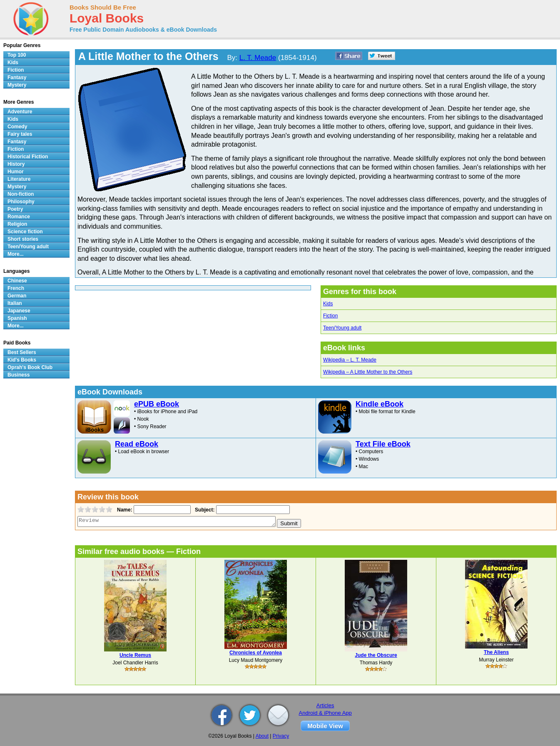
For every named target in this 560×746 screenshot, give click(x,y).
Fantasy (17, 77)
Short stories (23, 239)
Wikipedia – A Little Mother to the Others (368, 372)
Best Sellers (22, 352)
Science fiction (25, 232)
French (16, 288)
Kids (328, 304)
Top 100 (17, 55)
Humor (16, 172)
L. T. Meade (258, 58)
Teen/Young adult (342, 328)
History (16, 164)
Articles (325, 705)
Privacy (281, 736)
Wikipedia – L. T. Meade (350, 360)
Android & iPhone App (325, 713)
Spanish (17, 318)
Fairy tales (20, 134)
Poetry (15, 209)
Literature (19, 179)
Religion (17, 224)
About (262, 736)
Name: (124, 510)
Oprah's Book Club (30, 367)
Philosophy (21, 202)
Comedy (17, 127)
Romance (19, 217)
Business (19, 375)
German (17, 296)
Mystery (17, 85)
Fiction (330, 316)
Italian (15, 303)
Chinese (17, 281)
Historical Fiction (28, 157)
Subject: (204, 510)
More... (16, 254)
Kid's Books (22, 360)
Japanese (19, 311)
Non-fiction (21, 194)
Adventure (20, 112)
